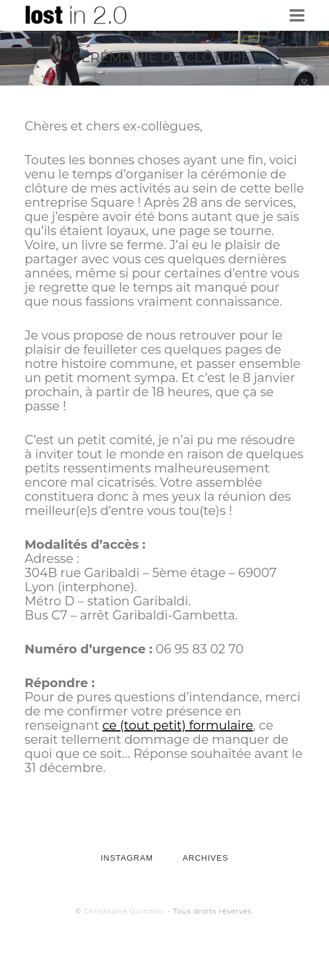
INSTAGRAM (127, 858)
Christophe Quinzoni (124, 911)
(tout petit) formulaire (187, 725)
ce (111, 725)
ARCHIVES (205, 858)
